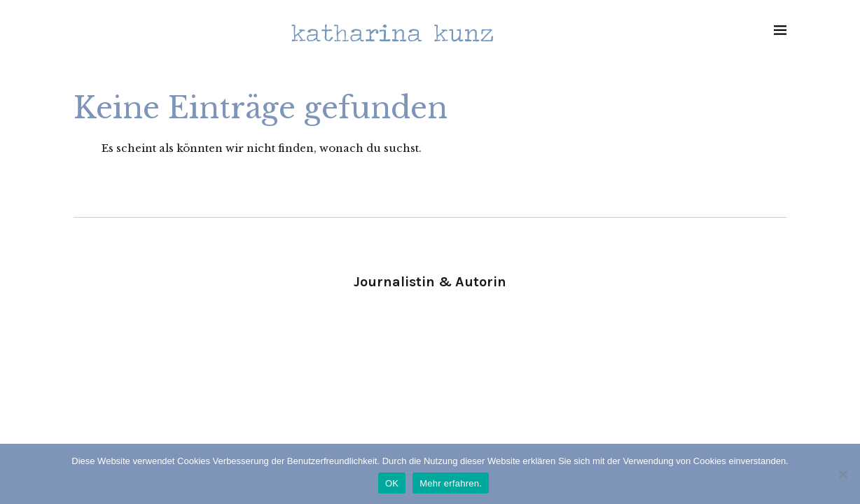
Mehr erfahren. (451, 483)
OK (392, 483)
